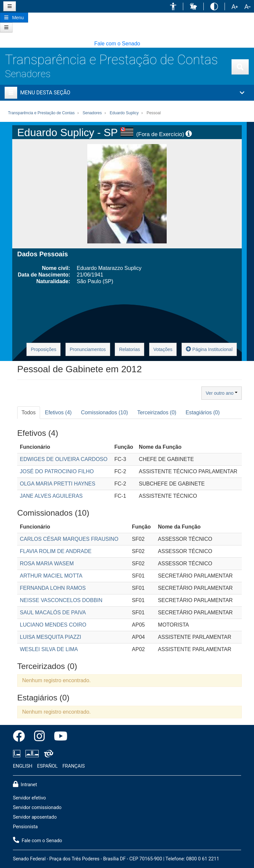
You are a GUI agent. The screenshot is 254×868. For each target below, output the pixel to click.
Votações (163, 349)
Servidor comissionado (37, 808)
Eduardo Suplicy (124, 113)
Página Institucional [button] (209, 349)
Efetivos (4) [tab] (58, 412)
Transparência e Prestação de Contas (111, 60)
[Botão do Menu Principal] (14, 18)
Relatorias (129, 349)
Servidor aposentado (35, 817)
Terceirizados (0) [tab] (157, 412)
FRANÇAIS (74, 766)
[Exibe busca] (240, 67)
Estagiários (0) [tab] (203, 412)
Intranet (25, 784)
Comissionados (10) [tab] (105, 412)
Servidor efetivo (29, 798)
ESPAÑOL (47, 766)
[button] (173, 6)
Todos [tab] (29, 412)
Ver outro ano (222, 393)
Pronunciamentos (88, 349)
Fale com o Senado (117, 44)
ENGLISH (23, 766)
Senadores (28, 74)
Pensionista (25, 827)
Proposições (43, 349)
